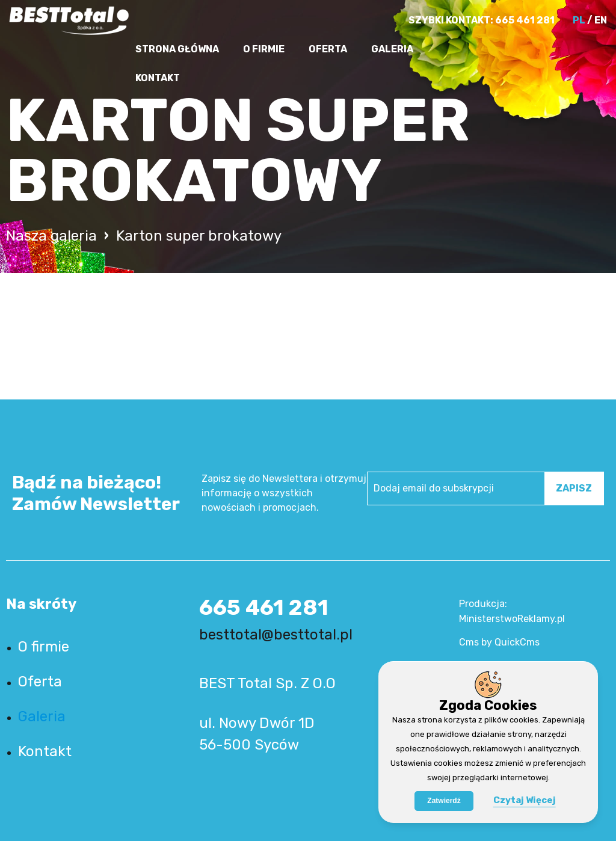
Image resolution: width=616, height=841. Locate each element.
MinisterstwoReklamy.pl (512, 619)
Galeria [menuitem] (392, 49)
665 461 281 (525, 20)
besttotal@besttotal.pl (276, 635)
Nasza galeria (51, 236)
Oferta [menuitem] (328, 49)
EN (601, 20)
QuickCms (517, 642)
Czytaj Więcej (525, 800)
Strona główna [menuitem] (177, 49)
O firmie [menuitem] (264, 49)
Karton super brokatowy (199, 236)
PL (579, 20)
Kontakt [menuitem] (158, 78)
